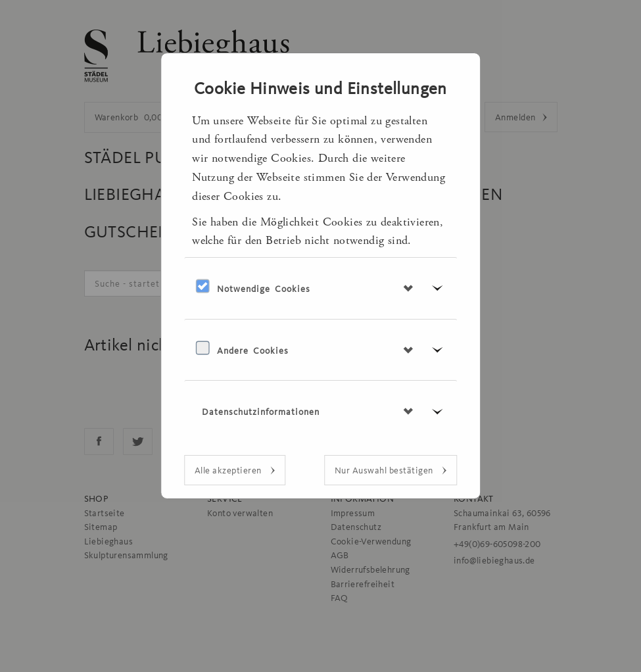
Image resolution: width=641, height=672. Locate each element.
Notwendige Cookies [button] (264, 289)
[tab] (321, 288)
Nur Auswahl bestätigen (385, 470)
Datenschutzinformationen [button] (261, 412)
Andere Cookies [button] (253, 350)
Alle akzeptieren (229, 470)
